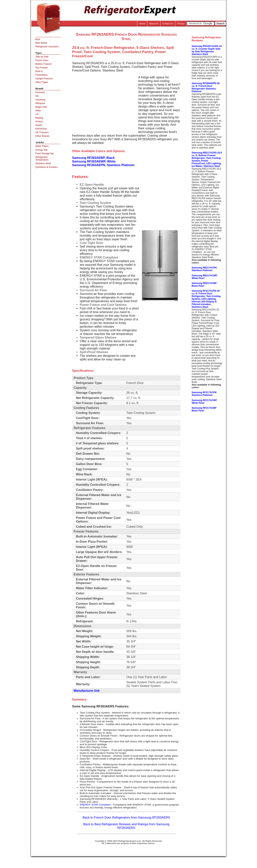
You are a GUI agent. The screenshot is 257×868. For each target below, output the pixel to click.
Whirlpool (40, 103)
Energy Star (42, 150)
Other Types (42, 82)
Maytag (39, 118)
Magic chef (41, 107)
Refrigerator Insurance (47, 47)
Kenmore (40, 92)
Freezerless (41, 75)
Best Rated (41, 43)
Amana (39, 121)
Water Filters (42, 146)
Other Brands (42, 136)
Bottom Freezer (43, 64)
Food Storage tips (45, 153)
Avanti (39, 125)
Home (142, 24)
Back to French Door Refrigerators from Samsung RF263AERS (126, 817)
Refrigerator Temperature (42, 158)
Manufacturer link (87, 691)
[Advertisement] (104, 102)
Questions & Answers (46, 167)
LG (37, 114)
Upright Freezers (44, 79)
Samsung (40, 100)
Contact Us (168, 24)
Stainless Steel (43, 163)
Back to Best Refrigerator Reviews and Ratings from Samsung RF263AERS (126, 826)
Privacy (181, 24)
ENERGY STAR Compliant (95, 805)
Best (38, 39)
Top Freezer (42, 68)
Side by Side (42, 57)
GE (37, 96)
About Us (154, 24)
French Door (42, 60)
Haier (38, 111)
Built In (39, 71)
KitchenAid (41, 129)
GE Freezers (42, 132)
